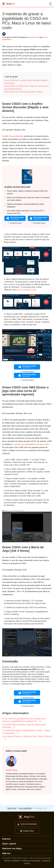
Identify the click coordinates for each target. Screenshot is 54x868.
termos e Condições (12, 861)
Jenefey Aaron (34, 37)
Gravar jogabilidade (25, 808)
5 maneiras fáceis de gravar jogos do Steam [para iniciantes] (24, 726)
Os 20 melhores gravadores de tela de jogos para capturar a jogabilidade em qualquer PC (24, 720)
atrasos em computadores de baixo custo (32, 444)
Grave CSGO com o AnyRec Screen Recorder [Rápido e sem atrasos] (26, 82)
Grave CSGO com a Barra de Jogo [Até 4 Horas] (23, 92)
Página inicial (12, 808)
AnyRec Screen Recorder (13, 136)
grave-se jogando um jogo (27, 290)
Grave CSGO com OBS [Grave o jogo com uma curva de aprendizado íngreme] (27, 88)
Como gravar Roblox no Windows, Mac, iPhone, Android (27, 738)
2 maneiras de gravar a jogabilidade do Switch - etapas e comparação (26, 732)
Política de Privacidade (31, 861)
